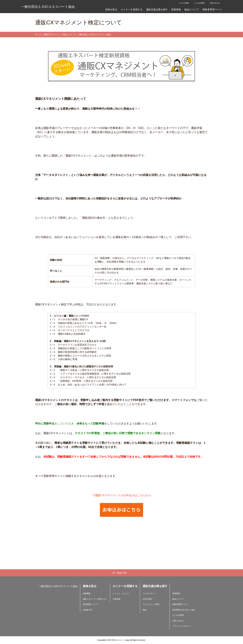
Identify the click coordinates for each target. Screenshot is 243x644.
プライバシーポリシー (182, 626)
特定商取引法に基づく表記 (184, 610)
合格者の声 (88, 610)
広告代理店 (147, 599)
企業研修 (116, 599)
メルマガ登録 (184, 3)
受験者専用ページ (212, 9)
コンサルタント (149, 593)
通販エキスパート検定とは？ (95, 599)
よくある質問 (199, 3)
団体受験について (90, 604)
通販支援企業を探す (157, 9)
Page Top (122, 573)
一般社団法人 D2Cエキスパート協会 (48, 7)
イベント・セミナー (121, 593)
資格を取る (111, 9)
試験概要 (87, 593)
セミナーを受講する (132, 9)
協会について (192, 9)
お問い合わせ (215, 3)
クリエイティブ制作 (151, 604)
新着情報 (176, 9)
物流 (144, 610)
